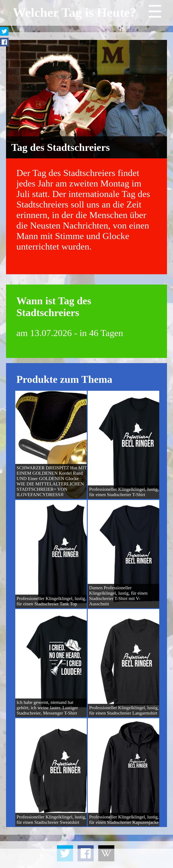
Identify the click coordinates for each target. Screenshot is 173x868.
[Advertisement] (86, 858)
